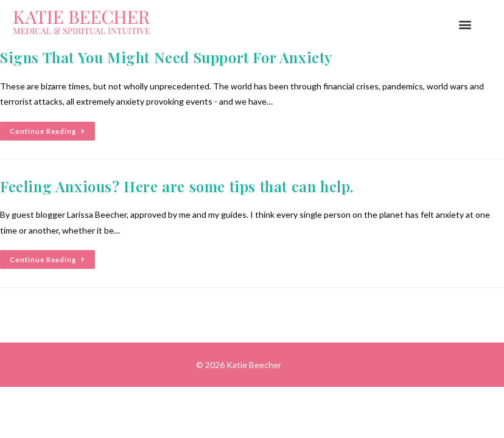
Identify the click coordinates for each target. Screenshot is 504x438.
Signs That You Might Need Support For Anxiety (166, 57)
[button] (465, 25)
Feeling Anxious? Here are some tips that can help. (177, 186)
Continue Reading (52, 128)
